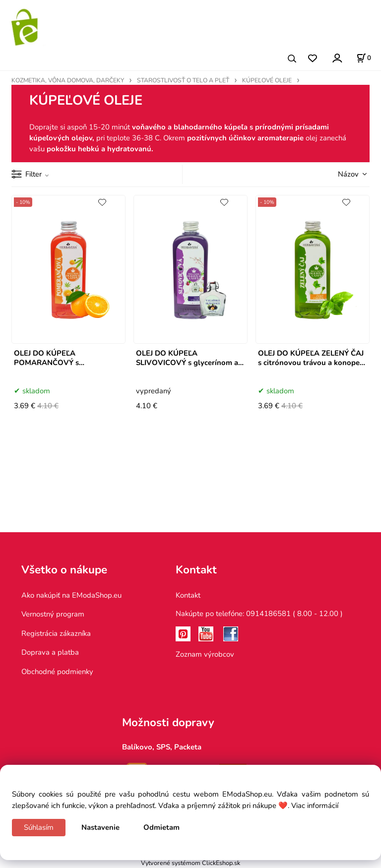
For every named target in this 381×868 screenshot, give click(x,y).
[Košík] (364, 58)
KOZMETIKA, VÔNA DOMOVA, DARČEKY (68, 80)
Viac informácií (315, 806)
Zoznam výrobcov (205, 654)
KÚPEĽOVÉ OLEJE (267, 80)
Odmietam (161, 827)
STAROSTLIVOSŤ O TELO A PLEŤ (183, 80)
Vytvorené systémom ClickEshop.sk (190, 863)
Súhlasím (39, 827)
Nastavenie (100, 827)
